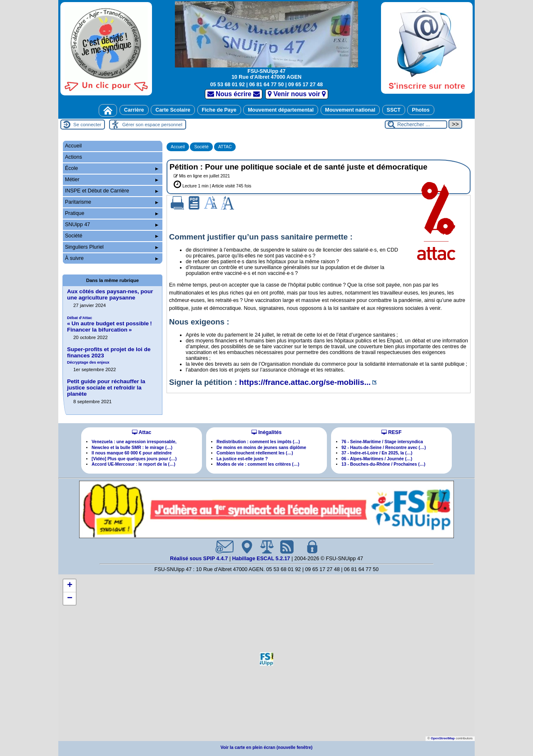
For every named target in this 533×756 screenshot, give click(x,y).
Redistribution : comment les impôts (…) (258, 442)
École (112, 168)
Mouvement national (350, 110)
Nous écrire (234, 94)
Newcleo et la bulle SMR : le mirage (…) (132, 448)
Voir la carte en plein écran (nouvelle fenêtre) (267, 747)
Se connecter (87, 125)
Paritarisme (112, 202)
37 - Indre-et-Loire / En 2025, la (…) (377, 453)
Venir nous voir (297, 94)
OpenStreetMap (443, 738)
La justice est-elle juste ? (242, 459)
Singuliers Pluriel (112, 247)
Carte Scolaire (173, 110)
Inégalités (266, 432)
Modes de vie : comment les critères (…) (258, 464)
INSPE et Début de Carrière (112, 191)
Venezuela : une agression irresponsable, (134, 442)
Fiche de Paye (219, 110)
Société (201, 147)
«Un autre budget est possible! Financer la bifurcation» (110, 324)
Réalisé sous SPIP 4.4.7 (200, 559)
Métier (112, 180)
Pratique (112, 213)
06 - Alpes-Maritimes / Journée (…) (377, 459)
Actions (73, 157)
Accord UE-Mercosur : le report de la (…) (133, 464)
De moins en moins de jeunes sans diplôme (261, 448)
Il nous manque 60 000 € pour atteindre (132, 453)
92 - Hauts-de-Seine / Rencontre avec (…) (384, 448)
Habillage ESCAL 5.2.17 (261, 559)
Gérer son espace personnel (152, 125)
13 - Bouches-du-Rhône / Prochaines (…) (384, 464)
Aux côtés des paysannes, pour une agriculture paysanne (110, 294)
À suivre (112, 258)
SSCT (394, 110)
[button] (266, 659)
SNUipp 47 (112, 225)
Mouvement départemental (281, 110)
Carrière (134, 110)
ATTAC (225, 147)
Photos (421, 110)
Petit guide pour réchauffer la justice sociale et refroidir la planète (106, 388)
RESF (392, 432)
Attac (142, 432)
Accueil (178, 147)
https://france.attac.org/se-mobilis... (305, 382)
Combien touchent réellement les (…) (255, 453)
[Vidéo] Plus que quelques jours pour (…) (134, 459)
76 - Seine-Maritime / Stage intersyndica (382, 442)
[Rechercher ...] (416, 125)
